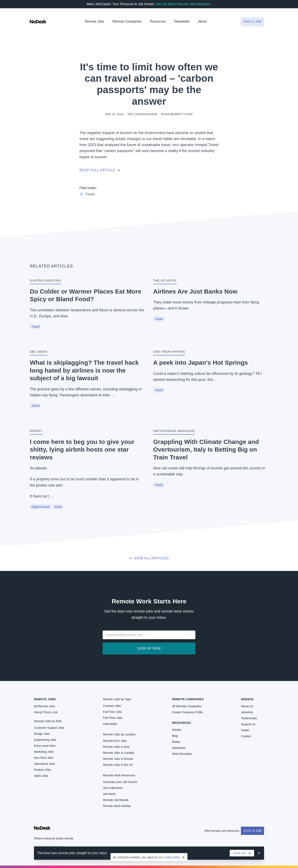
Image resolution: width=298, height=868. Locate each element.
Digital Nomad (41, 507)
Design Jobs (42, 734)
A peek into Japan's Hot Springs (201, 363)
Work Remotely (182, 754)
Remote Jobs (94, 21)
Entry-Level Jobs (45, 746)
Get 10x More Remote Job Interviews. (183, 4)
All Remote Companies (187, 706)
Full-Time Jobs (112, 712)
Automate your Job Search (120, 782)
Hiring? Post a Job (46, 712)
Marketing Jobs (44, 752)
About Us (247, 706)
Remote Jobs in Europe (118, 759)
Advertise (247, 712)
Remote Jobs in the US (118, 765)
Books (176, 742)
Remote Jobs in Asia (116, 747)
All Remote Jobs (44, 706)
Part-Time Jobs (113, 718)
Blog (175, 736)
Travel (87, 194)
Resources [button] (158, 21)
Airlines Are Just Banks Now (195, 291)
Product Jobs (42, 770)
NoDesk (248, 699)
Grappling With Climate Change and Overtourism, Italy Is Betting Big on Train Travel (206, 450)
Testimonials (249, 718)
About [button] (202, 21)
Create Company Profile (187, 712)
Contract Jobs (112, 706)
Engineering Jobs (45, 740)
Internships (110, 724)
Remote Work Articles (117, 806)
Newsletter (182, 21)
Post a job (252, 22)
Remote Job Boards (116, 800)
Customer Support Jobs (49, 728)
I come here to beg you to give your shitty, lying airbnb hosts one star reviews (82, 450)
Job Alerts (109, 794)
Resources (181, 723)
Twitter (245, 730)
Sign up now (149, 648)
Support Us (248, 724)
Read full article (100, 170)
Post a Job (252, 831)
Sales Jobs (41, 776)
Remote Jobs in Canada (119, 753)
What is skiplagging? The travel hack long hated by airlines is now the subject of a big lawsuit (84, 370)
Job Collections (113, 788)
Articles (177, 730)
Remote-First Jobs (115, 741)
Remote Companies (127, 21)
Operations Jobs (44, 764)
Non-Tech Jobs (44, 758)
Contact (246, 736)
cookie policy (172, 857)
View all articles (149, 558)
